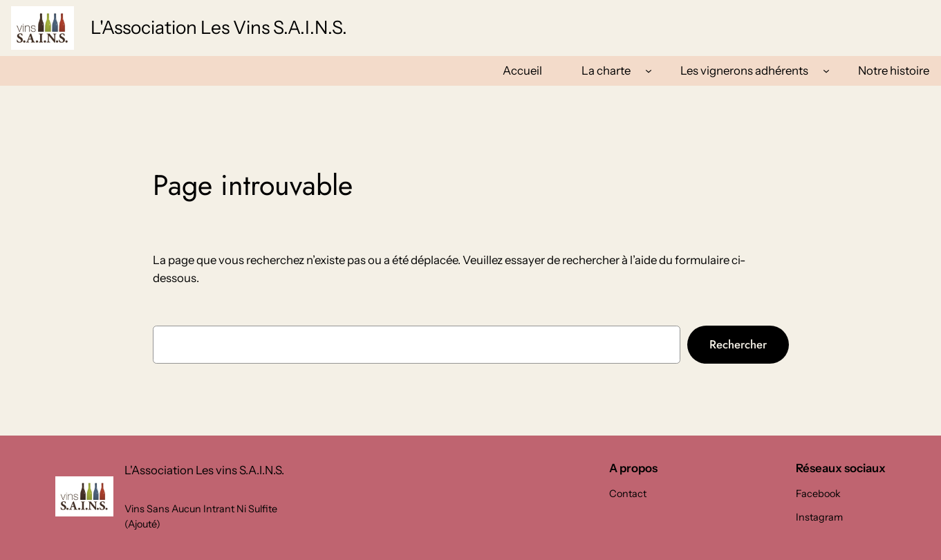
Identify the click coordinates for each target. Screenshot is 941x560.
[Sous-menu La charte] (649, 71)
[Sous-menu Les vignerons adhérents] (826, 71)
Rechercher (738, 344)
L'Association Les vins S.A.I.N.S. (219, 27)
